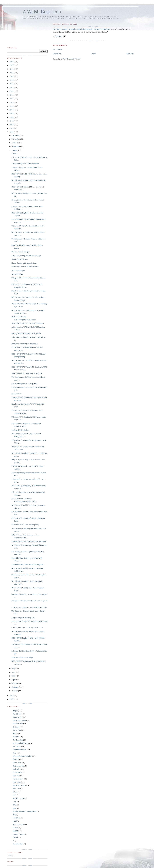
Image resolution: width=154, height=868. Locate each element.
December (16, 135)
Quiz (14, 808)
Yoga (14, 753)
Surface (15, 828)
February (16, 687)
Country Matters (19, 834)
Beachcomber (18, 740)
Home (94, 54)
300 (14, 795)
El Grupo (16, 727)
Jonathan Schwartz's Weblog (22, 657)
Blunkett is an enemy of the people (24, 344)
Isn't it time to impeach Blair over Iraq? (26, 256)
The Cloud (16, 714)
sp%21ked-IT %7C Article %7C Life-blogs (27, 323)
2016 (12, 87)
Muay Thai (17, 730)
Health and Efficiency (21, 743)
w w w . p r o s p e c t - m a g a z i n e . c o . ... (28, 628)
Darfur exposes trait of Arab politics (25, 267)
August (15, 150)
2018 (12, 80)
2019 (12, 76)
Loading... (11, 856)
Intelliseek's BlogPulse (20, 430)
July (14, 668)
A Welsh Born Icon (42, 12)
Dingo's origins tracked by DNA (23, 617)
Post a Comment (57, 50)
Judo (14, 733)
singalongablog (18, 766)
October (15, 143)
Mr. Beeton (17, 746)
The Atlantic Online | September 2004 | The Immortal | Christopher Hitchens (81, 29)
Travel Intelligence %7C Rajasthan (24, 384)
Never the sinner (19, 824)
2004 (12, 132)
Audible (16, 831)
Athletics (16, 737)
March (15, 683)
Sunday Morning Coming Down (25, 811)
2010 (12, 110)
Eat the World (18, 724)
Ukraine (16, 837)
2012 (12, 102)
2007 (12, 121)
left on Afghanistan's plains (23, 756)
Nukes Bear (17, 763)
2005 (12, 128)
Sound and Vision (19, 785)
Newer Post (57, 54)
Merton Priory (18, 779)
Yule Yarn (16, 789)
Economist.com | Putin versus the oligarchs (27, 565)
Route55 (16, 759)
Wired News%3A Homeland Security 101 (27, 373)
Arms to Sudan (17, 274)
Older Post (130, 54)
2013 (12, 99)
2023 (12, 61)
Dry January (17, 772)
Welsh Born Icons (19, 720)
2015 (12, 91)
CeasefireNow (18, 844)
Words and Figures (18, 270)
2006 (12, 125)
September (16, 146)
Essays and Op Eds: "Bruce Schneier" (25, 164)
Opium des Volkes (19, 750)
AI (14, 841)
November (16, 139)
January (15, 691)
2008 (12, 117)
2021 (12, 69)
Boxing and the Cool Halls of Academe (26, 333)
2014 (12, 95)
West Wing (17, 782)
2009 (12, 113)
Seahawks (16, 769)
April (14, 680)
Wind (15, 821)
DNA (15, 805)
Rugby (15, 711)
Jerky (15, 815)
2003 (12, 695)
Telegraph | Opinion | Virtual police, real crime (29, 541)
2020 (12, 73)
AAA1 (15, 792)
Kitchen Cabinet (19, 798)
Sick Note (16, 818)
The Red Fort (16, 394)
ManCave (16, 776)
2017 (12, 84)
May (14, 676)
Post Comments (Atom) (72, 59)
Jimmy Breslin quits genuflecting (24, 263)
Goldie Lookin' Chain (19, 259)
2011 (12, 106)
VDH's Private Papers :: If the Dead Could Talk (29, 607)
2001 (12, 699)
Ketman (14, 153)
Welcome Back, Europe (20, 252)
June (14, 672)
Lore (14, 802)
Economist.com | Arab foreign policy (25, 525)
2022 (12, 65)
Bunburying (17, 717)
